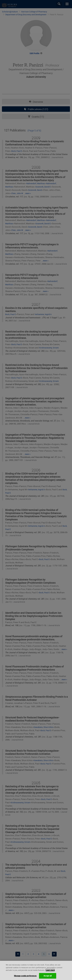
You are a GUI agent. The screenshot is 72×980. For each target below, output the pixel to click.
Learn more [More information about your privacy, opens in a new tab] (50, 972)
